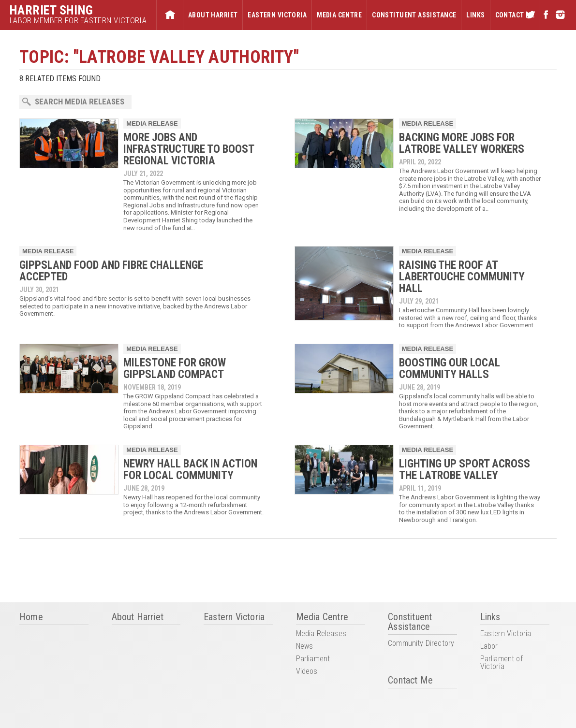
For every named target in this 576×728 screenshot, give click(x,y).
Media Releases (321, 634)
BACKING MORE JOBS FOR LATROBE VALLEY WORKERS (462, 143)
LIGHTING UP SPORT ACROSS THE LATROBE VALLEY (465, 470)
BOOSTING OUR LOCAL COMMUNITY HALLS (450, 369)
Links (475, 15)
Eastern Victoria (277, 15)
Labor (489, 647)
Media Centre (339, 15)
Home (170, 15)
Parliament (313, 659)
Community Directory (421, 644)
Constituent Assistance (414, 15)
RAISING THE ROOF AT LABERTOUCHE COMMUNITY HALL (462, 277)
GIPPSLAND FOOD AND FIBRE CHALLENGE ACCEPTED (111, 271)
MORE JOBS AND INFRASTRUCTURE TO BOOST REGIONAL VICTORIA (189, 149)
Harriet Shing (52, 10)
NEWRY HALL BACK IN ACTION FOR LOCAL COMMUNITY (190, 470)
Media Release (152, 124)
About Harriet (213, 15)
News (305, 647)
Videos (307, 672)
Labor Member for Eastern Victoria (78, 21)
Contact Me (515, 15)
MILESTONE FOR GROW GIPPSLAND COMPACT (175, 369)
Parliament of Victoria (502, 663)
